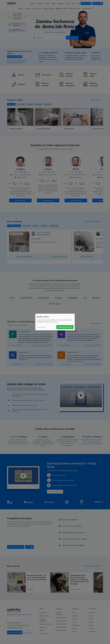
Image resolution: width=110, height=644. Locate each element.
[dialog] (55, 322)
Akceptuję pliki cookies (65, 327)
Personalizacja (41, 327)
